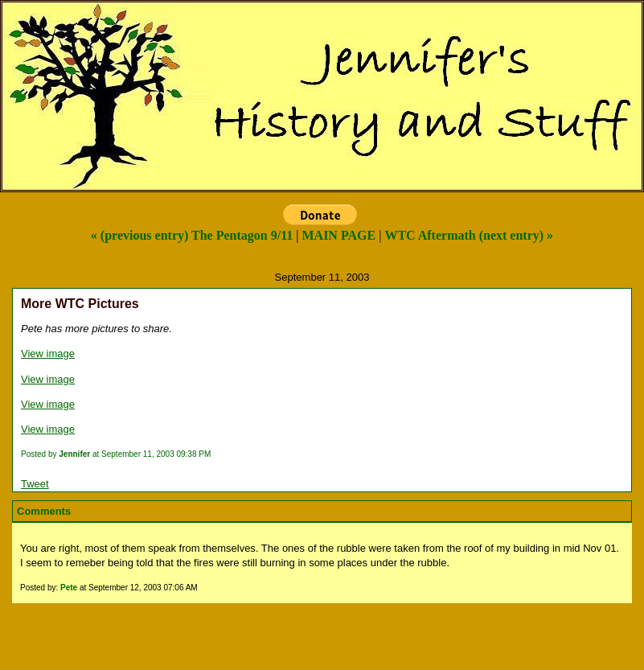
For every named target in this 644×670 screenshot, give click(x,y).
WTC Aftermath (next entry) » (469, 235)
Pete (69, 588)
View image (48, 353)
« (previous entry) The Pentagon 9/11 (192, 235)
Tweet (35, 484)
